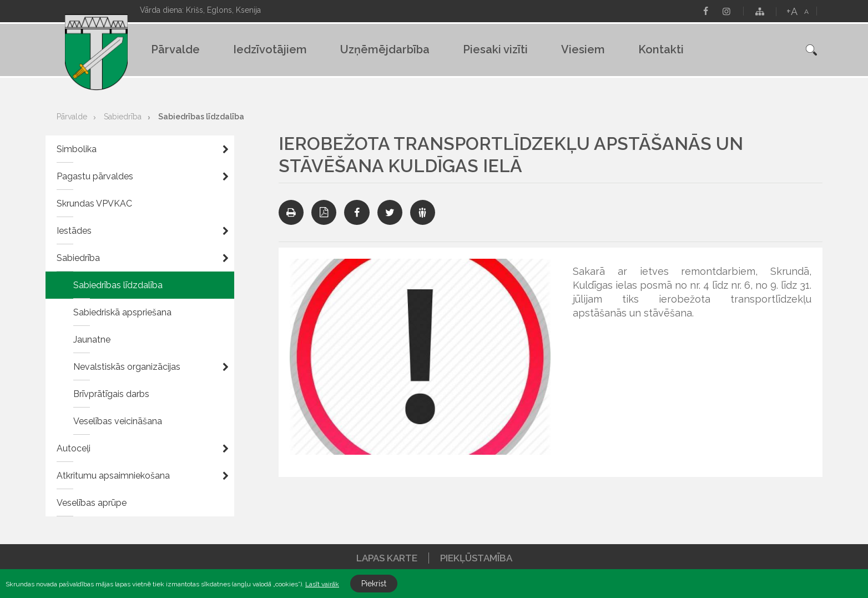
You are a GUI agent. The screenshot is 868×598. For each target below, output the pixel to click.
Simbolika (77, 149)
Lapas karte (387, 558)
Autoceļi (74, 448)
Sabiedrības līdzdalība (201, 117)
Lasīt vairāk (322, 584)
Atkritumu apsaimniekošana (113, 476)
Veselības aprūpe (92, 503)
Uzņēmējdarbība (385, 49)
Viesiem (583, 49)
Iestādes (74, 231)
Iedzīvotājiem (270, 49)
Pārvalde (175, 49)
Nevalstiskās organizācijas (127, 367)
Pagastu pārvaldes (95, 176)
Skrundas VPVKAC (94, 203)
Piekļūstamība (476, 558)
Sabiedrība (123, 117)
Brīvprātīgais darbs (111, 394)
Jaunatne (92, 340)
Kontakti (661, 49)
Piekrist (374, 584)
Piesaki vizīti (495, 49)
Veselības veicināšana (118, 421)
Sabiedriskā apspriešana (122, 312)
